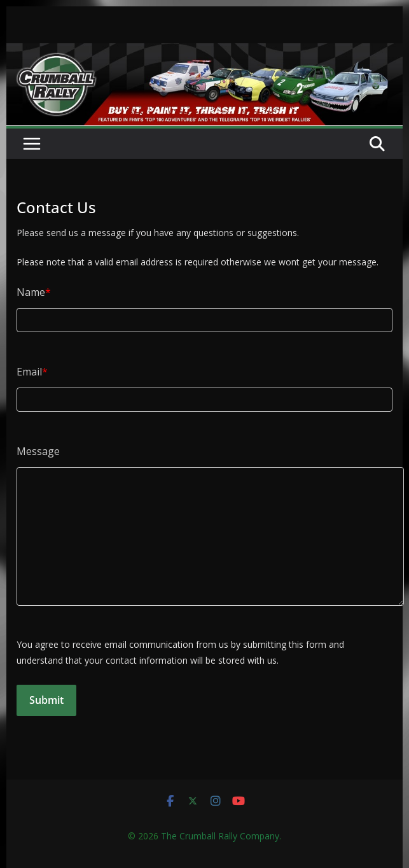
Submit (46, 700)
